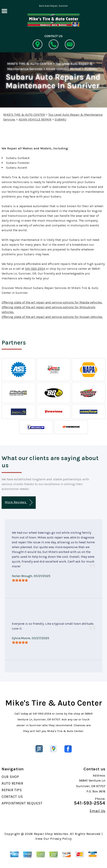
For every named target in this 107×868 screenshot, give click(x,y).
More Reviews (19, 502)
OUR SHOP (10, 777)
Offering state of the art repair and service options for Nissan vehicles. (52, 317)
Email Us (98, 811)
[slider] (20, 580)
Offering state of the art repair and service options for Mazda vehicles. (52, 302)
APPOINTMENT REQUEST (22, 803)
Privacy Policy (61, 839)
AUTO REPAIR (12, 783)
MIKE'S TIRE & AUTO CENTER (30, 64)
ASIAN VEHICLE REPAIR (64, 69)
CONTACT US (12, 797)
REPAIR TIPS (12, 790)
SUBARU (91, 69)
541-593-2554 (35, 269)
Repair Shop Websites (51, 834)
